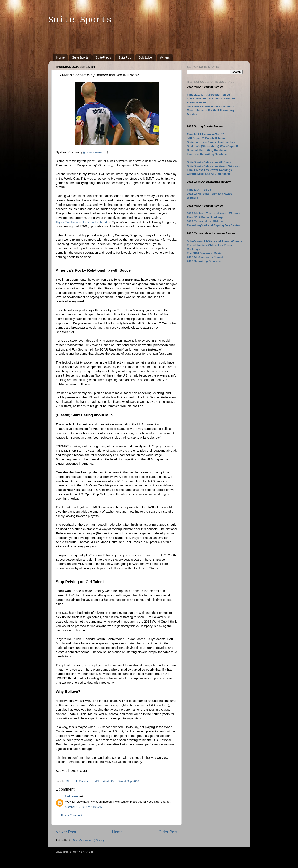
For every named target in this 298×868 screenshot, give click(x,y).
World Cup (110, 781)
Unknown (72, 796)
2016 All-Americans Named (205, 257)
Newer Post (66, 832)
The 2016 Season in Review (205, 253)
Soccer (84, 781)
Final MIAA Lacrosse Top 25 (206, 134)
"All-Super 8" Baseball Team (206, 138)
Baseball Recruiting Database (207, 150)
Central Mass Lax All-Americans (208, 174)
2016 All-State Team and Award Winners (214, 213)
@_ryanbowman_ (95, 152)
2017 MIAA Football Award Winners (211, 106)
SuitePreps (103, 57)
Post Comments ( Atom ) (88, 840)
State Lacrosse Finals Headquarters (211, 142)
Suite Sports (80, 20)
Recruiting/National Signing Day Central (214, 225)
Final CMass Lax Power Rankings (209, 170)
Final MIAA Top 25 (199, 190)
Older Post (168, 832)
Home (60, 57)
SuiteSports (80, 57)
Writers (165, 57)
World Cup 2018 (129, 781)
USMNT (96, 781)
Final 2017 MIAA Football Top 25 (209, 95)
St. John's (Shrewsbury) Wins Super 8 (212, 146)
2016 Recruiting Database (204, 261)
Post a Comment (72, 815)
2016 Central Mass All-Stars (205, 221)
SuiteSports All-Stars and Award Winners (215, 241)
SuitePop (125, 57)
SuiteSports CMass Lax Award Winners (213, 166)
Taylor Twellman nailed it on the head (81, 222)
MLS (69, 781)
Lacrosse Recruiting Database (207, 154)
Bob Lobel (146, 57)
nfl (76, 781)
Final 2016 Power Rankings (205, 217)
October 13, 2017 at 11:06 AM (84, 807)
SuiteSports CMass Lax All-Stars (209, 162)
